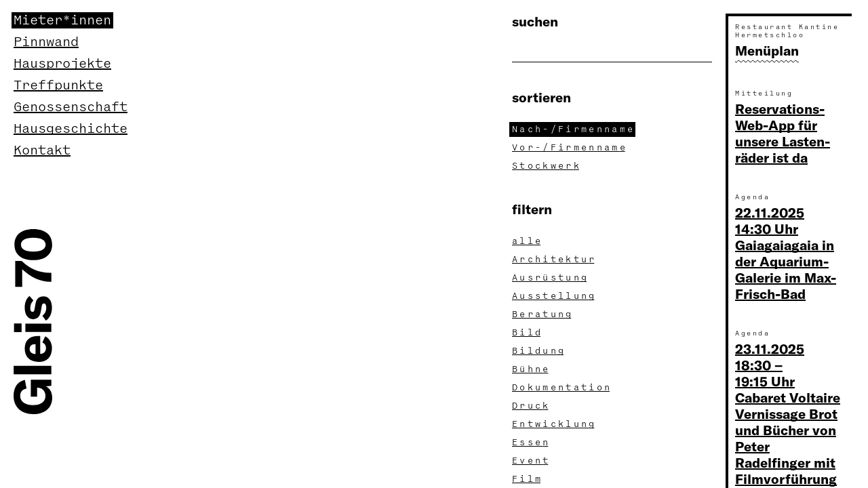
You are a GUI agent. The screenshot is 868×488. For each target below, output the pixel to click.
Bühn (531, 369)
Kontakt (42, 150)
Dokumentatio (562, 388)
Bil (528, 333)
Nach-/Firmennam (574, 129)
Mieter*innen (62, 20)
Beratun (543, 314)
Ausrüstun (551, 278)
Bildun (539, 351)
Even (531, 461)
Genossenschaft (71, 107)
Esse (531, 443)
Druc (531, 406)
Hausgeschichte (71, 129)
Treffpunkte (58, 85)
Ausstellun (554, 296)
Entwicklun (554, 424)
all (528, 241)
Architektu (554, 260)
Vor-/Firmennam (570, 148)
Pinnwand (46, 42)
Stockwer (547, 166)
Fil (528, 479)
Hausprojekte (62, 64)
